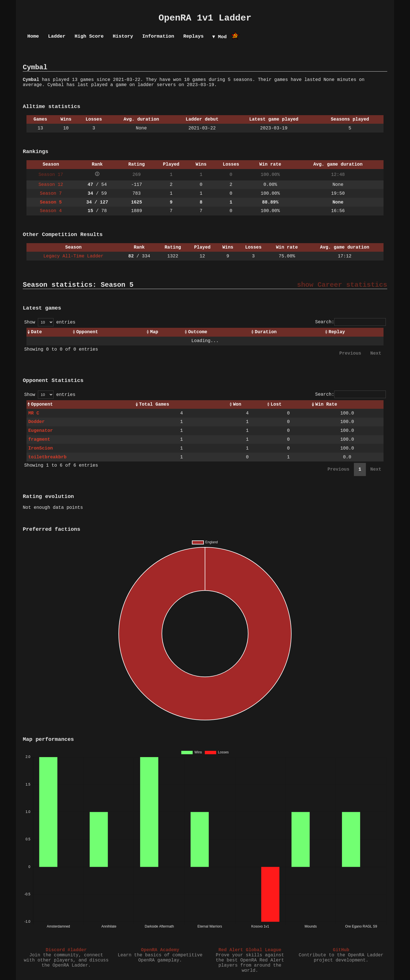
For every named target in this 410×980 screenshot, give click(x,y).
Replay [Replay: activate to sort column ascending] (337, 332)
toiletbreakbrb (47, 457)
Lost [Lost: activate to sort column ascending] (276, 404)
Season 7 (51, 194)
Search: (350, 322)
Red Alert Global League (250, 950)
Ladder (57, 36)
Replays (193, 36)
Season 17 (51, 175)
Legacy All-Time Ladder (73, 256)
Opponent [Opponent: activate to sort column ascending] (87, 332)
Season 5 (51, 202)
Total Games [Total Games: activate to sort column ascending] (154, 404)
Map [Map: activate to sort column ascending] (154, 332)
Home (33, 36)
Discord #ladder (66, 950)
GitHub (341, 950)
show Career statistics (342, 285)
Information (158, 36)
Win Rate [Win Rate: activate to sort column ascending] (326, 404)
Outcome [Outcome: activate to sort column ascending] (198, 332)
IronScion (40, 448)
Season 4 (51, 211)
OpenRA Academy (160, 950)
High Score (89, 36)
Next (376, 353)
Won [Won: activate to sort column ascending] (237, 404)
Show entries (50, 322)
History (123, 36)
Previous (350, 353)
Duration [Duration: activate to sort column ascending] (266, 332)
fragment (39, 440)
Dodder (36, 422)
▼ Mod (219, 37)
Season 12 (51, 185)
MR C (34, 413)
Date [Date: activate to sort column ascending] (36, 332)
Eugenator (40, 431)
